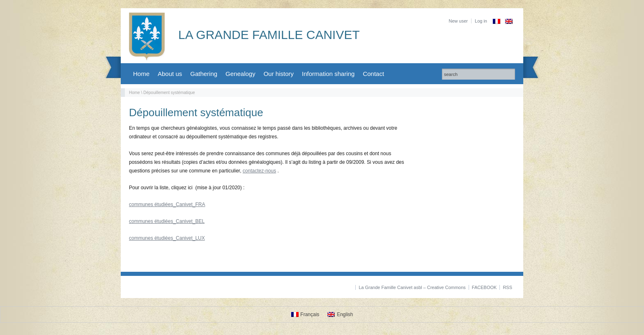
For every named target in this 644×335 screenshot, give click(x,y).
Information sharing (328, 74)
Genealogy (240, 74)
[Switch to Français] (305, 314)
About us (170, 74)
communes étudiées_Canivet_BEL (167, 221)
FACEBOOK (484, 287)
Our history (279, 74)
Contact (373, 74)
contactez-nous (259, 171)
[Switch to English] (340, 314)
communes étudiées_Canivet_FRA (167, 204)
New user (458, 21)
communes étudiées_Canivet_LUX (167, 238)
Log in (481, 21)
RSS (507, 287)
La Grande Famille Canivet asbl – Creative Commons (412, 287)
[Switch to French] (497, 21)
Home (141, 74)
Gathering (204, 74)
